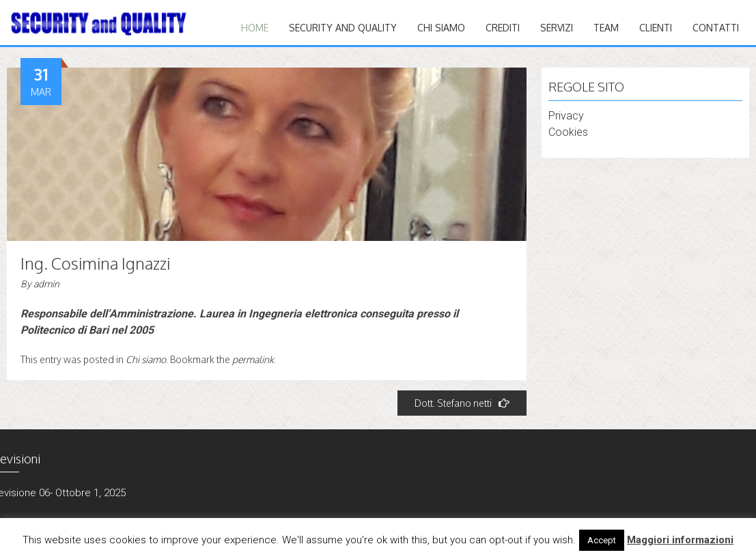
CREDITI (503, 28)
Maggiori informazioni (680, 540)
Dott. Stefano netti (462, 403)
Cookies (568, 132)
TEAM (606, 28)
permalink (253, 359)
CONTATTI (716, 28)
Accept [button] (602, 540)
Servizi (557, 28)
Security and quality (343, 28)
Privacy (566, 116)
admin (46, 284)
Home (255, 28)
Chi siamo (441, 28)
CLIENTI (656, 28)
